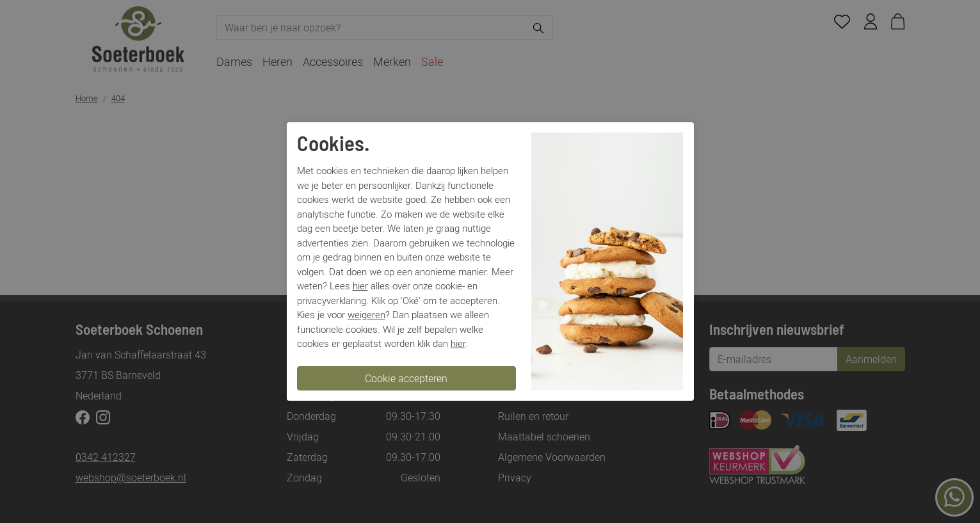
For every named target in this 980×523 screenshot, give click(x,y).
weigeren (366, 314)
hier (360, 286)
